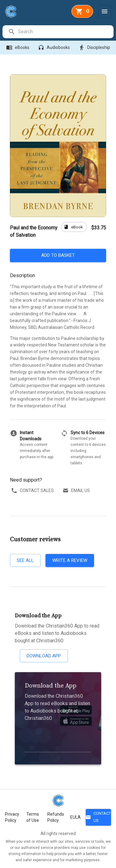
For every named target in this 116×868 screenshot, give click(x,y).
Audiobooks (55, 48)
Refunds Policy (56, 817)
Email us (77, 491)
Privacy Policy (12, 817)
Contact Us (98, 817)
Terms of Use (33, 817)
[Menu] (105, 11)
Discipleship (95, 48)
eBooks (18, 48)
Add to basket (58, 255)
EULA (75, 817)
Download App (44, 656)
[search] (65, 32)
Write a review (70, 560)
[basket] (82, 11)
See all (25, 560)
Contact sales (33, 491)
